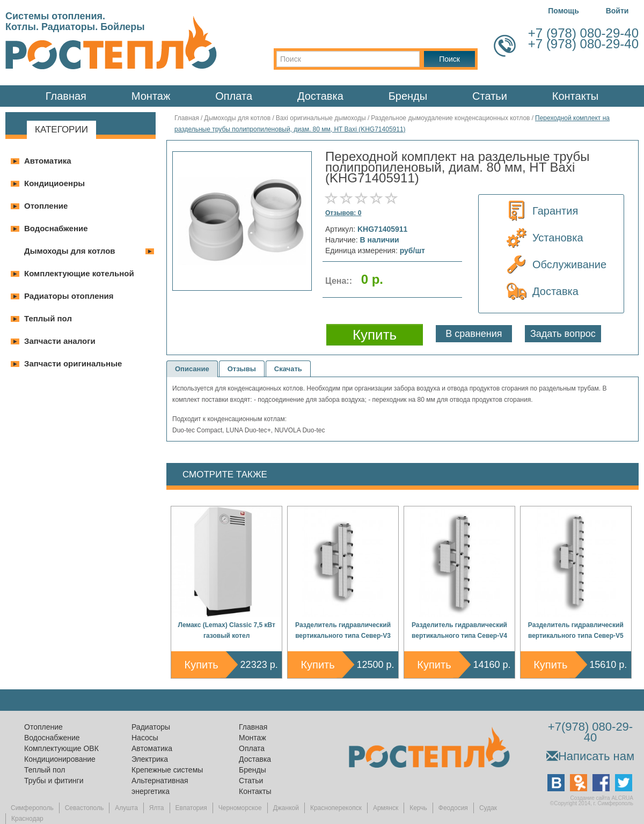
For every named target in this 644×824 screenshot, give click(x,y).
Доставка (320, 96)
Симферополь (32, 808)
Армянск (386, 808)
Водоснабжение (56, 228)
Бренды (408, 96)
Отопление (46, 206)
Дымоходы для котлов (70, 251)
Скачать (288, 369)
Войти (617, 11)
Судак (488, 808)
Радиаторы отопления (69, 296)
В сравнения (474, 334)
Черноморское (240, 808)
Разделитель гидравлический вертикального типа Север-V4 (459, 630)
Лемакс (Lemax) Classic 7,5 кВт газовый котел (227, 630)
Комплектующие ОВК (61, 748)
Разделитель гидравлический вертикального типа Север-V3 (343, 630)
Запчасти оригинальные (73, 363)
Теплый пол (48, 318)
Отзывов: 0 (343, 213)
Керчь (418, 808)
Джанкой (286, 808)
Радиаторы (151, 727)
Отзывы (242, 369)
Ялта (157, 808)
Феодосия (453, 808)
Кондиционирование (60, 759)
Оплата (234, 96)
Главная (66, 96)
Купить (202, 665)
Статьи (490, 96)
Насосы (145, 738)
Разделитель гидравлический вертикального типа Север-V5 (576, 630)
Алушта (126, 808)
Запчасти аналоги (60, 341)
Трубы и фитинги (54, 781)
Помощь (563, 11)
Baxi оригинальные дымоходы (321, 118)
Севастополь (84, 808)
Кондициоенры (54, 183)
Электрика (150, 759)
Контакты (575, 96)
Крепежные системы (167, 770)
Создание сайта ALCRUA (602, 798)
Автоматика (48, 161)
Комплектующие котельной (79, 273)
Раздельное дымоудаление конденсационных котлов (450, 118)
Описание (192, 369)
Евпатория (191, 808)
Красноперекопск (336, 808)
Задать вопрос (563, 334)
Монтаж (151, 96)
